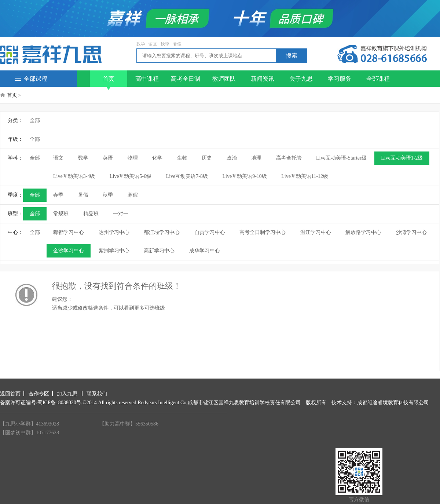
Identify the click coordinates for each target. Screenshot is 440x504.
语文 (153, 44)
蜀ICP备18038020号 (59, 403)
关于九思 (301, 79)
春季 (58, 195)
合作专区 (39, 394)
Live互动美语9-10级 (244, 176)
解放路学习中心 (363, 232)
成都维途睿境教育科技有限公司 (393, 403)
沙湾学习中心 (411, 232)
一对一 (121, 214)
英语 (108, 158)
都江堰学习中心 (162, 232)
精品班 (91, 214)
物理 (133, 158)
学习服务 (340, 79)
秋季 (165, 44)
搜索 (291, 56)
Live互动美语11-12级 (305, 176)
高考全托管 (289, 158)
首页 (109, 81)
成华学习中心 (205, 251)
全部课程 (31, 79)
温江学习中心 (316, 232)
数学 (141, 44)
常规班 (61, 214)
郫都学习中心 (69, 232)
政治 (232, 158)
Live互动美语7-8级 (187, 176)
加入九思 (68, 394)
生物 (182, 158)
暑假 (177, 44)
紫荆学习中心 (114, 251)
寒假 (133, 195)
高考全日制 (186, 79)
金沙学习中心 (69, 251)
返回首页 (10, 394)
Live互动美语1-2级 (402, 158)
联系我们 (97, 394)
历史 (207, 158)
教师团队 (224, 79)
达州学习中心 (114, 232)
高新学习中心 (159, 251)
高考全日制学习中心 (263, 232)
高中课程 (147, 79)
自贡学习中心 (210, 232)
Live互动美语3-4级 (74, 176)
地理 (256, 158)
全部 (35, 120)
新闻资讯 (263, 79)
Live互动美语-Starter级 (341, 158)
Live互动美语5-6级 (131, 176)
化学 (157, 158)
